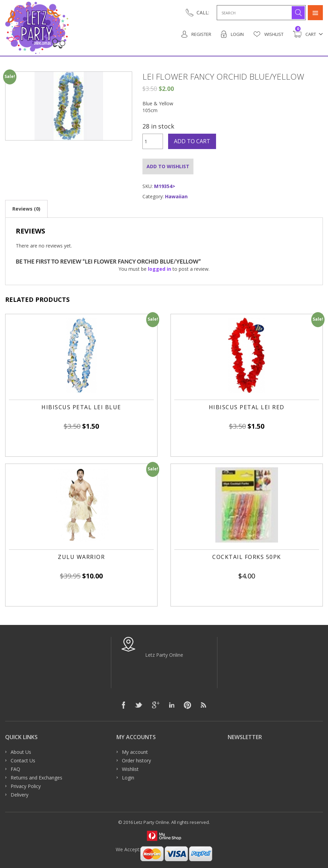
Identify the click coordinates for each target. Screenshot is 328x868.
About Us (21, 752)
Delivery (20, 795)
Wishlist (268, 34)
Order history (136, 760)
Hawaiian (176, 196)
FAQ (15, 769)
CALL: (203, 12)
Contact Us (23, 760)
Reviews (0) (26, 209)
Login (232, 34)
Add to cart (192, 141)
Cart (305, 34)
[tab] (26, 209)
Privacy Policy (26, 786)
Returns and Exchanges (36, 778)
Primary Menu (315, 13)
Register (196, 34)
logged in (160, 269)
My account (135, 752)
